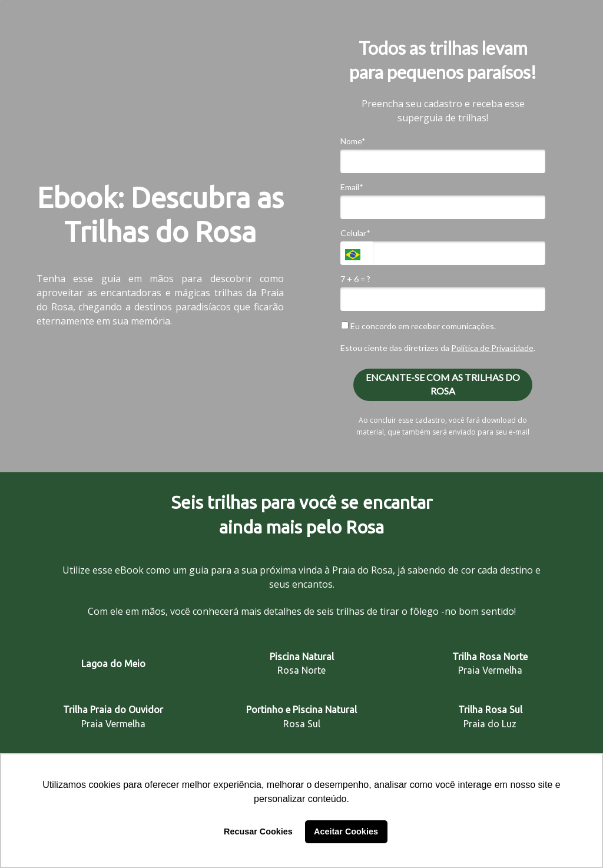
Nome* (353, 141)
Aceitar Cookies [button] (346, 831)
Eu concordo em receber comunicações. (418, 326)
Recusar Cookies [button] (258, 831)
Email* (352, 187)
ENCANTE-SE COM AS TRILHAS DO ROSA (443, 384)
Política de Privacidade (492, 348)
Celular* (355, 233)
